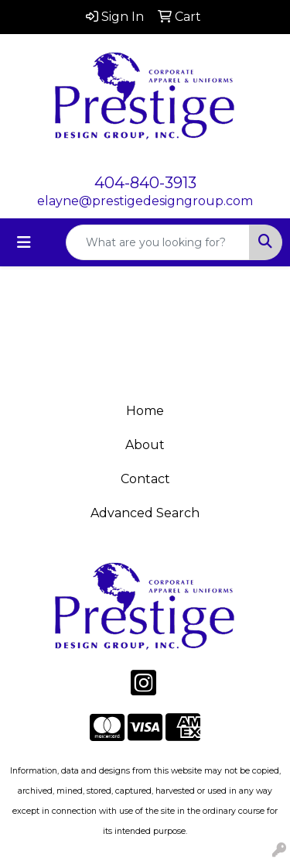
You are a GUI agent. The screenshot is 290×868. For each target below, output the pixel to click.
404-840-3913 (145, 183)
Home (145, 411)
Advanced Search (145, 513)
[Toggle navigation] (24, 242)
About (145, 445)
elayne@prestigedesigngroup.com (145, 201)
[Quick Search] (158, 242)
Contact (145, 479)
